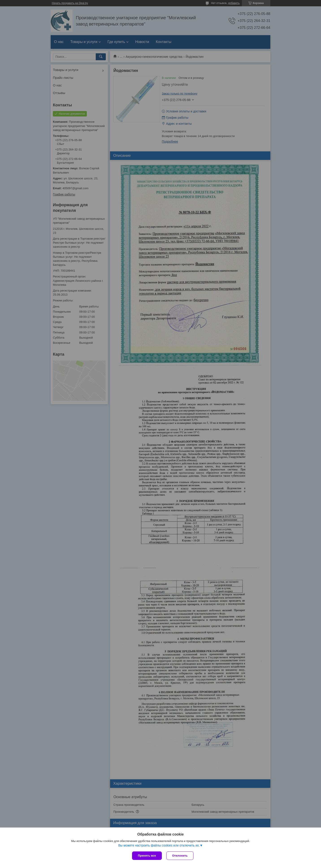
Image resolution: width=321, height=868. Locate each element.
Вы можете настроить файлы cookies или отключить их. (159, 845)
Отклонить (180, 856)
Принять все (147, 856)
